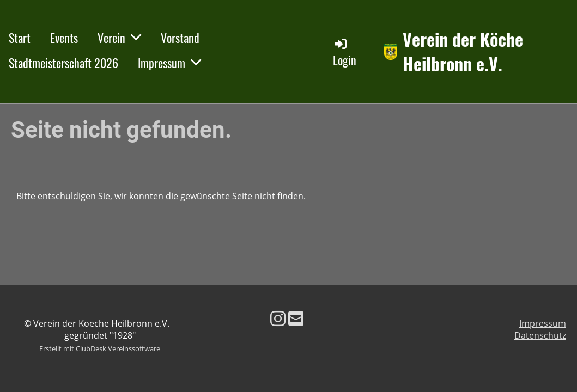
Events (64, 38)
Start (20, 38)
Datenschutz (540, 335)
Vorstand (180, 38)
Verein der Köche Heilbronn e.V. (463, 52)
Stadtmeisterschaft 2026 (63, 63)
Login (345, 53)
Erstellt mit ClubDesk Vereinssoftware (100, 348)
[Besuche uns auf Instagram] (278, 318)
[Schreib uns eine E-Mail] (296, 318)
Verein (119, 38)
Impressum (169, 63)
